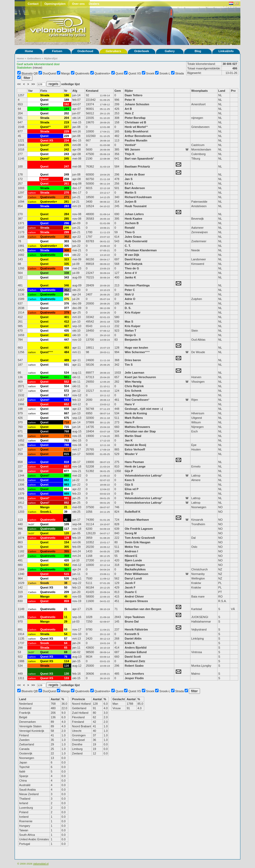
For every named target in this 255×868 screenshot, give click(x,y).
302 (66, 237)
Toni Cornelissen (136, 400)
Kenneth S (132, 634)
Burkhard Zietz (135, 661)
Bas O (129, 494)
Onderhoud (85, 51)
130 (66, 674)
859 (66, 601)
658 (66, 409)
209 (66, 592)
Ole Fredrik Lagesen (139, 529)
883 (66, 485)
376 (66, 303)
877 (66, 471)
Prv (233, 91)
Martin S (130, 193)
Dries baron (133, 360)
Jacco (129, 303)
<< (19, 84)
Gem (118, 91)
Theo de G (132, 268)
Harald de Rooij (135, 445)
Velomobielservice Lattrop (143, 475)
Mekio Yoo (132, 547)
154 (66, 542)
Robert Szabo (134, 666)
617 (66, 395)
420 (66, 560)
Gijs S (129, 485)
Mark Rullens (134, 418)
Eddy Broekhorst (136, 131)
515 (66, 574)
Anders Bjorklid (135, 648)
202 (66, 113)
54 (66, 634)
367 (66, 569)
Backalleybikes (135, 569)
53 (66, 629)
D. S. (128, 308)
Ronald (129, 228)
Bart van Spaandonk (139, 158)
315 (66, 255)
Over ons (78, 4)
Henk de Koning (136, 413)
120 (66, 533)
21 (66, 507)
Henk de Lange (135, 466)
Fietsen (57, 51)
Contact (33, 4)
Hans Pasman (134, 462)
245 (66, 158)
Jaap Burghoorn (136, 395)
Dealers (94, 4)
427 (66, 326)
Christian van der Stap (140, 431)
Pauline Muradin (136, 140)
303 (66, 241)
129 (66, 538)
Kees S (129, 480)
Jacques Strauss (136, 601)
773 (66, 436)
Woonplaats (199, 91)
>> (33, 84)
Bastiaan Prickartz (137, 166)
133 (66, 678)
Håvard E (131, 556)
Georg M (131, 533)
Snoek (150, 73)
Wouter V (131, 454)
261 (66, 183)
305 (66, 246)
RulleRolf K (132, 512)
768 (66, 431)
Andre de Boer (135, 174)
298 (66, 228)
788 (66, 445)
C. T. (128, 246)
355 (66, 551)
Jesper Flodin (134, 678)
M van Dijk (132, 255)
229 (66, 131)
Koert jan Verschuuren (140, 377)
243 (66, 154)
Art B (128, 109)
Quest (119, 73)
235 (66, 145)
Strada (180, 73)
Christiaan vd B (135, 122)
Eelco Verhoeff (135, 449)
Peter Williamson (136, 574)
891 (66, 498)
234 (66, 140)
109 (66, 524)
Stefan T (130, 331)
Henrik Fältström (136, 629)
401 (66, 317)
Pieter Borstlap (135, 118)
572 (66, 391)
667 (66, 413)
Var (30, 91)
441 (66, 335)
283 (66, 206)
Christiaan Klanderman (141, 250)
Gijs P (129, 471)
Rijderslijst (51, 58)
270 (66, 193)
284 (66, 214)
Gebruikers (113, 51)
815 (66, 454)
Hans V (129, 404)
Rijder (129, 91)
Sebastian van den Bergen (143, 609)
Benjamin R (133, 340)
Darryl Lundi (133, 578)
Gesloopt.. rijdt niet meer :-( (144, 409)
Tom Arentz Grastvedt (140, 538)
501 (66, 365)
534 (66, 373)
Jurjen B (130, 202)
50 (66, 587)
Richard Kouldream (138, 197)
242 (66, 149)
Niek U (129, 294)
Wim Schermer (135, 352)
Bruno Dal (132, 621)
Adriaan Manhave (137, 520)
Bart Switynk (133, 264)
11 (66, 617)
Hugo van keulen (136, 348)
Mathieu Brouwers (137, 427)
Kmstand (92, 91)
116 (66, 666)
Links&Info (226, 51)
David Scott (133, 657)
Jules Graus (133, 237)
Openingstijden (55, 4)
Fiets (44, 91)
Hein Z (129, 113)
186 (66, 95)
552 (66, 382)
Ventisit (130, 145)
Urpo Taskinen (135, 617)
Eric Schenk (133, 391)
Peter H (130, 100)
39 (66, 512)
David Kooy (133, 259)
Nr (66, 91)
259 (66, 179)
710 (66, 422)
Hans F (129, 422)
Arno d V (131, 273)
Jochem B (132, 223)
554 (66, 386)
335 (66, 264)
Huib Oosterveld (136, 241)
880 (66, 475)
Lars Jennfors (134, 674)
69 (66, 652)
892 (66, 503)
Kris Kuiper (132, 312)
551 (66, 377)
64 (66, 643)
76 (66, 657)
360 (66, 294)
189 (66, 100)
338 (66, 268)
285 (66, 219)
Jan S (128, 179)
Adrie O (130, 299)
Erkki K (130, 643)
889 (66, 494)
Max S (129, 322)
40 (66, 596)
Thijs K (129, 154)
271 (66, 197)
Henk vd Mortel (135, 127)
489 (66, 360)
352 (66, 290)
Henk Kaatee (133, 219)
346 (66, 285)
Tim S (129, 365)
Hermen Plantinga (137, 285)
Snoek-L (165, 73)
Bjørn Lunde (133, 560)
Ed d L (129, 183)
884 (66, 489)
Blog (198, 51)
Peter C (130, 290)
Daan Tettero (133, 95)
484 (66, 352)
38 (66, 583)
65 (66, 648)
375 (66, 299)
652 (66, 404)
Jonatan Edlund (136, 652)
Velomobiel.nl (41, 864)
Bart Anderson (135, 188)
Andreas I (131, 551)
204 (66, 118)
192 (66, 104)
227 (66, 127)
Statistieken (24, 68)
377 (66, 308)
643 (66, 400)
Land (222, 91)
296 (66, 223)
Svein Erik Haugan (137, 542)
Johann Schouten (137, 104)
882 (66, 480)
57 (66, 639)
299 (66, 232)
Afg (75, 91)
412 (66, 322)
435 (66, 331)
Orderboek (142, 51)
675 (66, 418)
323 (66, 259)
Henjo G (130, 335)
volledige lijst (70, 84)
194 (66, 109)
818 (66, 462)
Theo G (130, 232)
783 (66, 440)
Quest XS (135, 73)
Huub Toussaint (135, 206)
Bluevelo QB (30, 73)
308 (66, 250)
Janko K (130, 277)
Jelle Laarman (134, 373)
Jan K (129, 440)
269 (66, 188)
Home (29, 51)
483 (66, 348)
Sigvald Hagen (135, 565)
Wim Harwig (133, 382)
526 (66, 578)
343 (66, 277)
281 (66, 202)
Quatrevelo (82, 73)
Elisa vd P (131, 489)
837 (66, 466)
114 (66, 661)
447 (66, 340)
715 (66, 427)
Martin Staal (133, 436)
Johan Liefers (134, 214)
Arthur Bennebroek (138, 136)
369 (66, 556)
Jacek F (130, 583)
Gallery (170, 51)
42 (66, 520)
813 (66, 449)
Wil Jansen (132, 149)
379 (66, 312)
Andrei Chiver (134, 596)
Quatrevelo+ (103, 73)
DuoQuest (49, 73)
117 (66, 529)
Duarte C (131, 592)
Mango (66, 73)
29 (66, 621)
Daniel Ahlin (133, 639)
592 (66, 565)
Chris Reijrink (134, 386)
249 (66, 174)
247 (66, 166)
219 (66, 122)
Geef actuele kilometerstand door (38, 64)
